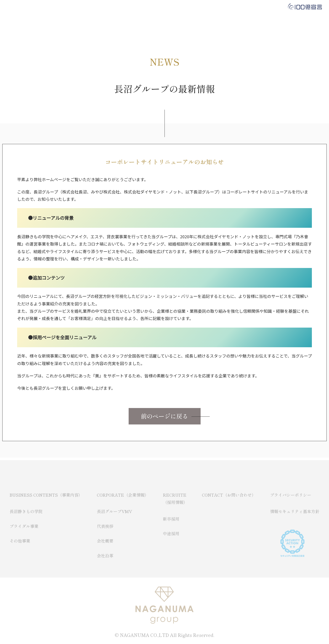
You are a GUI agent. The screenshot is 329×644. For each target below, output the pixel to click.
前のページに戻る (164, 416)
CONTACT (182, 7)
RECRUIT (153, 7)
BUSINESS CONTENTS (81, 7)
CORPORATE (122, 7)
